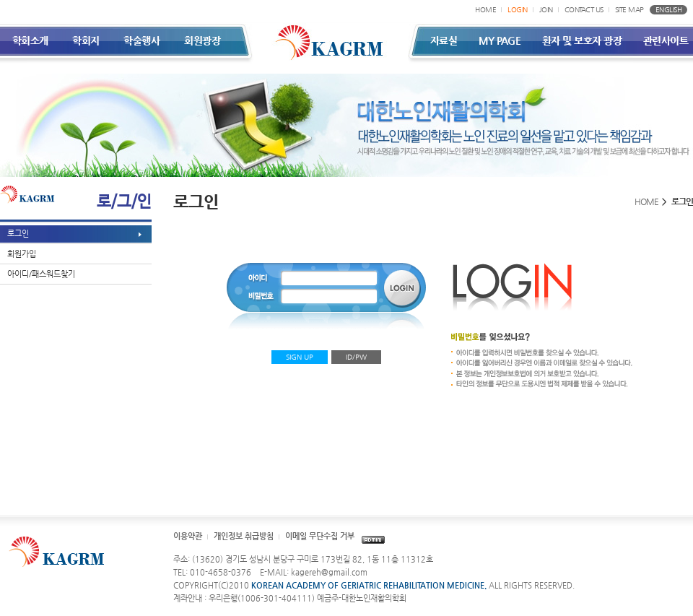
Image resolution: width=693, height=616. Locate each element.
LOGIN (518, 10)
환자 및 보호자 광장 (582, 40)
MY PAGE (500, 40)
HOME (485, 10)
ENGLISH (669, 10)
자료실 (444, 40)
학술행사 (141, 40)
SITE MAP (629, 10)
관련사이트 (666, 40)
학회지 (86, 40)
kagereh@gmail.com (329, 572)
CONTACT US (584, 10)
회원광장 (202, 40)
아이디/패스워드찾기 (41, 274)
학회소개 (30, 40)
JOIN (546, 10)
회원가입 (22, 254)
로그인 (18, 234)
